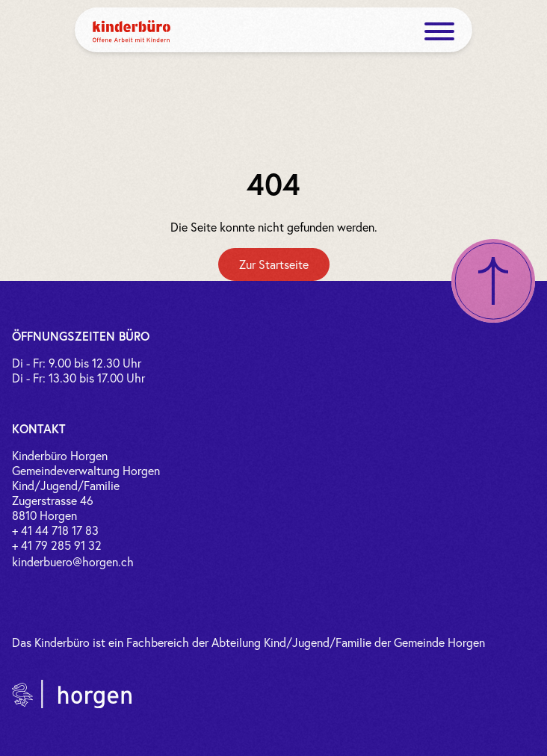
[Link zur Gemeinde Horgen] (72, 694)
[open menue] (439, 31)
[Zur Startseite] (274, 264)
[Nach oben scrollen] (493, 281)
